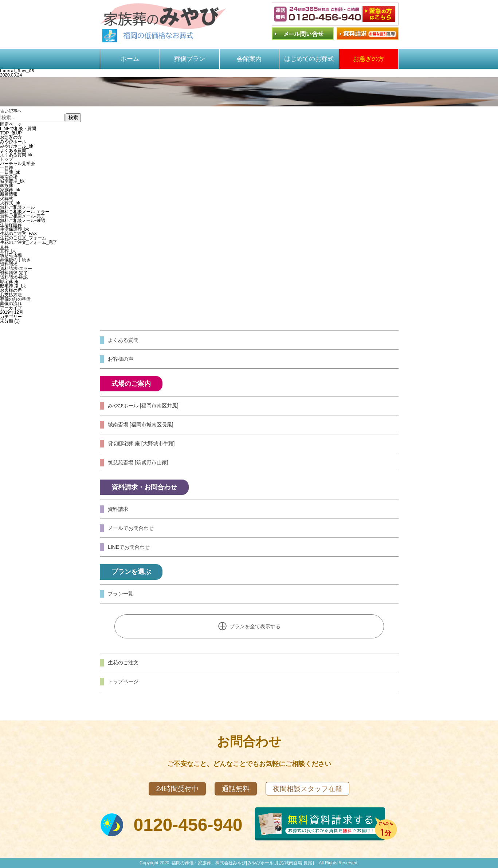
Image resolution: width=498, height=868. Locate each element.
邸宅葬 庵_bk (13, 286)
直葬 (4, 247)
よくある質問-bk (16, 155)
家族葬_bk (10, 190)
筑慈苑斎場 (11, 255)
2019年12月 (12, 312)
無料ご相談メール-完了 (23, 216)
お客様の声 (11, 290)
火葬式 (7, 199)
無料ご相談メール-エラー (25, 212)
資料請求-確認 (14, 277)
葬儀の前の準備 (15, 299)
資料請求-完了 (14, 273)
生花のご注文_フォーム (23, 238)
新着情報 (9, 194)
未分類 (7, 321)
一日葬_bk (10, 172)
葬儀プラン (190, 59)
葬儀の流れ (11, 304)
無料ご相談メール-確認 (23, 220)
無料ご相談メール (17, 207)
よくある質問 (13, 150)
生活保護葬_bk (14, 229)
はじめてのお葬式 (309, 59)
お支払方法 (11, 295)
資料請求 (9, 264)
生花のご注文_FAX (18, 234)
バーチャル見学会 (17, 164)
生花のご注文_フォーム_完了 (29, 242)
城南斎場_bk (12, 181)
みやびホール (13, 142)
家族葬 (7, 185)
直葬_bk (8, 251)
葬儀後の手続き (15, 260)
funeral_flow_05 (17, 71)
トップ (7, 159)
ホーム (130, 59)
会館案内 (249, 59)
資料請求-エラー (16, 269)
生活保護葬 (11, 225)
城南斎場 (9, 177)
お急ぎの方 (368, 59)
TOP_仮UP (11, 133)
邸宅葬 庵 (9, 282)
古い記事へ (11, 111)
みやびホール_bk (17, 146)
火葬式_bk (10, 203)
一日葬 (7, 168)
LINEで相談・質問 (18, 129)
